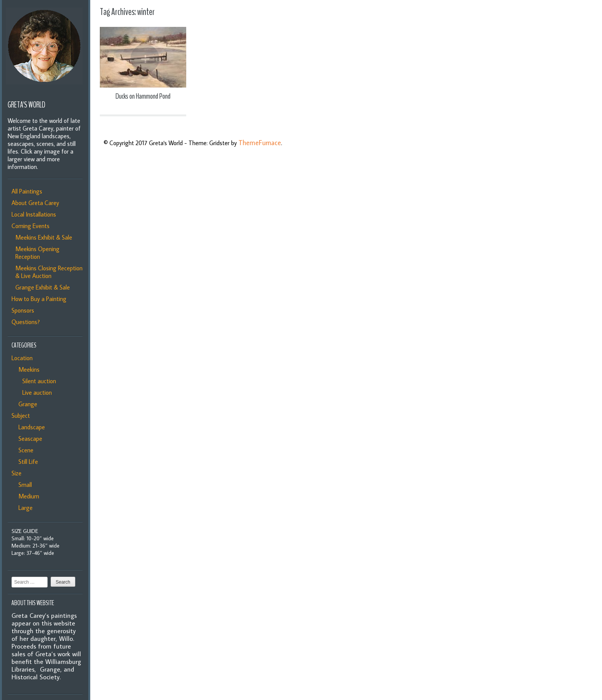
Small (24, 485)
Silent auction (38, 381)
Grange (26, 404)
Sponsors (23, 310)
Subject (21, 415)
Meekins (27, 369)
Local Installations (34, 214)
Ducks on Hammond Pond (143, 96)
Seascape (29, 439)
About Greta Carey (35, 203)
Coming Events (31, 226)
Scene (24, 450)
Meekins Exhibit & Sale (44, 237)
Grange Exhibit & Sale (43, 287)
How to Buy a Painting (39, 299)
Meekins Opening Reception (37, 253)
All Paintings (27, 191)
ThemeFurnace (260, 143)
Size (17, 473)
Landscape (30, 427)
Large (24, 508)
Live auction (36, 392)
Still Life (27, 462)
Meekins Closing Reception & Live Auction (49, 272)
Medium (27, 496)
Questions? (26, 322)
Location (22, 358)
